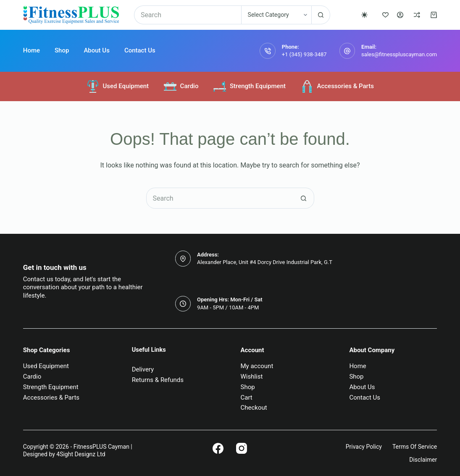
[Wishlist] (385, 15)
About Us (97, 50)
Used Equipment (117, 86)
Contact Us (140, 50)
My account (257, 366)
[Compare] (417, 15)
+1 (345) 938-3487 (304, 54)
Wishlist (252, 377)
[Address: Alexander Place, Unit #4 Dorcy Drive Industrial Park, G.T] (183, 259)
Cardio (181, 86)
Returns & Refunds (158, 380)
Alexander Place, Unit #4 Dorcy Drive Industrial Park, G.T (265, 262)
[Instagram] (242, 448)
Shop (62, 50)
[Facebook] (218, 448)
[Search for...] (188, 15)
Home (32, 50)
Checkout (254, 408)
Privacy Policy (364, 447)
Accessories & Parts (337, 86)
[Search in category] (276, 15)
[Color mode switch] (364, 15)
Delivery (143, 369)
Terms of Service (415, 447)
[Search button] (321, 15)
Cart (247, 398)
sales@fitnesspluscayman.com (399, 54)
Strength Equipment (249, 86)
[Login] (400, 15)
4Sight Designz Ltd (81, 454)
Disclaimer (423, 460)
